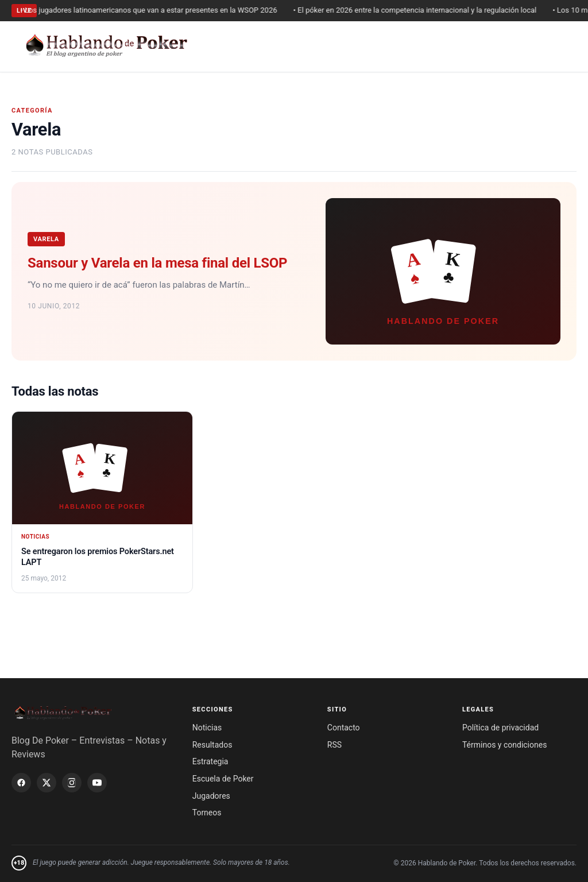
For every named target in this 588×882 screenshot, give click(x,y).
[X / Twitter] (47, 783)
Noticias (207, 728)
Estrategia (210, 761)
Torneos (207, 813)
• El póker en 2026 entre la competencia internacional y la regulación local (419, 10)
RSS (334, 745)
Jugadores (211, 796)
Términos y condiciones (504, 745)
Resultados (212, 745)
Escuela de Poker (223, 779)
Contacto (344, 728)
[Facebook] (21, 783)
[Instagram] (72, 783)
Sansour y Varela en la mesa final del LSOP (157, 263)
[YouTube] (97, 783)
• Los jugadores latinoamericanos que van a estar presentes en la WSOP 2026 (153, 10)
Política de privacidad (500, 728)
